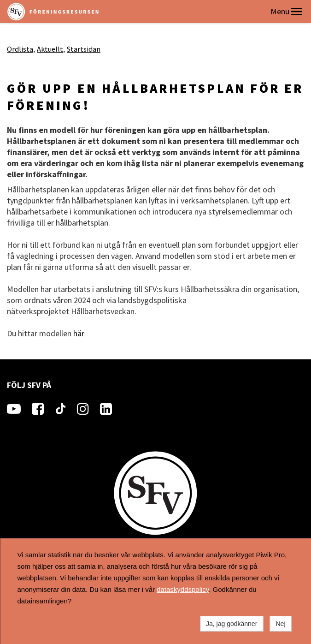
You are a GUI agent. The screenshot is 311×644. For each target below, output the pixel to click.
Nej (280, 624)
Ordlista (20, 49)
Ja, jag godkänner (232, 624)
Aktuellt (50, 49)
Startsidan (84, 49)
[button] (297, 12)
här (79, 333)
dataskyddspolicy (183, 589)
